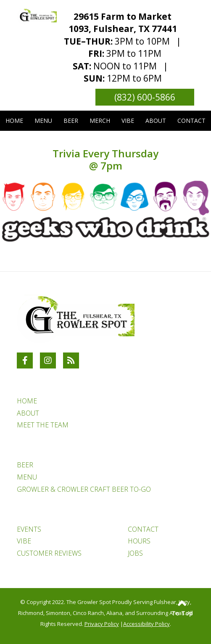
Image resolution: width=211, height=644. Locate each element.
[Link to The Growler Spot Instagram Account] (48, 360)
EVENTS (29, 529)
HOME (27, 401)
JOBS (135, 553)
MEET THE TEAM (43, 425)
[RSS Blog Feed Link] (71, 360)
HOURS (139, 541)
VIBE (24, 541)
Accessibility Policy (146, 624)
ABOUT (28, 413)
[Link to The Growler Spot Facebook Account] (25, 360)
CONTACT (143, 529)
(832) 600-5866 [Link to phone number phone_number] (145, 97)
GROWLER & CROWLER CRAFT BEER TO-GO (84, 489)
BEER (25, 465)
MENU (27, 477)
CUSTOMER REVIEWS (49, 553)
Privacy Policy (102, 624)
